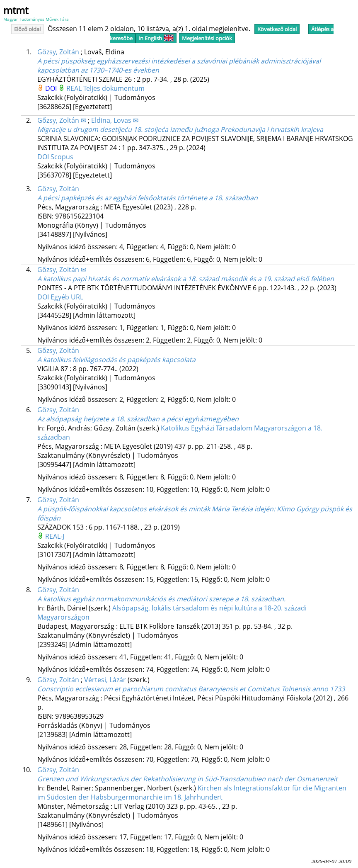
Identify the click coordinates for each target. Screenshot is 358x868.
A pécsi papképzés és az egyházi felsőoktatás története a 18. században (148, 198)
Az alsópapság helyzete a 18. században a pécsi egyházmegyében (138, 419)
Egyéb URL (67, 297)
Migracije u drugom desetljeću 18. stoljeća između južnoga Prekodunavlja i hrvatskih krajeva (180, 129)
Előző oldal (27, 29)
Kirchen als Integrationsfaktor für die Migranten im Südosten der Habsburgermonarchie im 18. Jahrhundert (192, 793)
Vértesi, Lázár (105, 680)
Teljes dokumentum (114, 88)
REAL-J (55, 536)
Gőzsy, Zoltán (58, 52)
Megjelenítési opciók (207, 38)
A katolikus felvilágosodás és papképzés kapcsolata (116, 360)
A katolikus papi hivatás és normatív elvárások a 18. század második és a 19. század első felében (186, 279)
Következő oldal (277, 29)
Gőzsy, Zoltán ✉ (62, 120)
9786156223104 (79, 216)
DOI (52, 88)
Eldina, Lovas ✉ (115, 120)
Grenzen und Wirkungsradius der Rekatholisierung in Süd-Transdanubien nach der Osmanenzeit (187, 779)
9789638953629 (79, 716)
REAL (75, 88)
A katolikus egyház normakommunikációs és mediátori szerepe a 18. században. (161, 599)
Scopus (62, 157)
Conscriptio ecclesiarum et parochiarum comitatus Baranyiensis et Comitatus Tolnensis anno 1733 (191, 689)
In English (156, 38)
